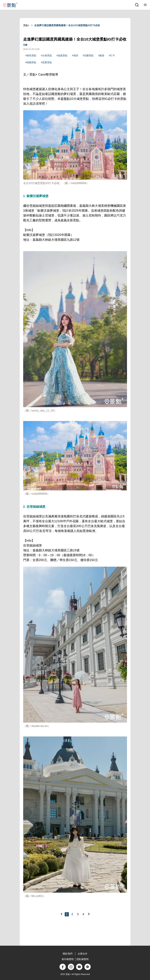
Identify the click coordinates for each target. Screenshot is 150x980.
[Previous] (61, 914)
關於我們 (68, 954)
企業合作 (83, 954)
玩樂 (25, 45)
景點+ (26, 25)
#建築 (101, 55)
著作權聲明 (68, 959)
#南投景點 (31, 55)
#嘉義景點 (62, 55)
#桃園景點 (31, 62)
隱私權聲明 (83, 959)
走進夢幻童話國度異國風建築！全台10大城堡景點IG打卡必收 (67, 25)
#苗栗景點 (46, 62)
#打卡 (112, 55)
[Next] (89, 914)
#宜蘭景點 (88, 55)
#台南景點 (46, 55)
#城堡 (75, 55)
